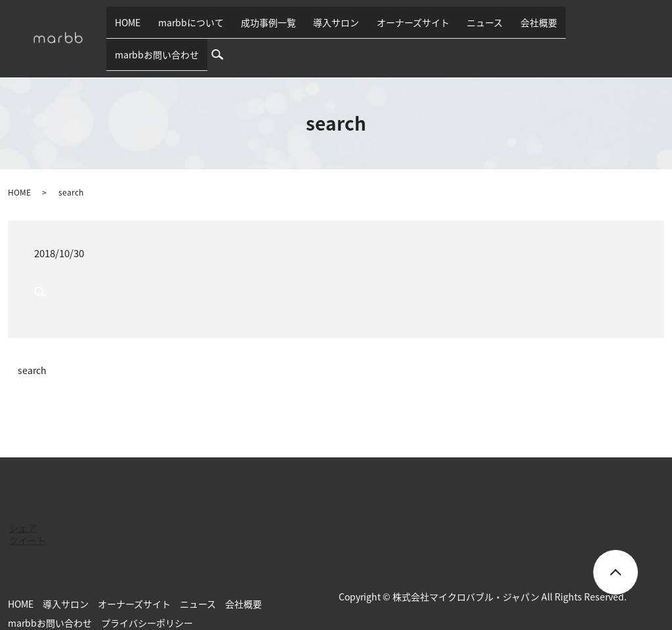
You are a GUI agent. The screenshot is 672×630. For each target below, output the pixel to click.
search (656, 28)
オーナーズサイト (413, 28)
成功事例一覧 (285, 28)
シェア (23, 507)
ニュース (477, 28)
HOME (160, 28)
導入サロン (345, 28)
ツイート (28, 519)
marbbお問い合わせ (592, 28)
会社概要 (522, 28)
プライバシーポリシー (147, 602)
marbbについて (215, 28)
